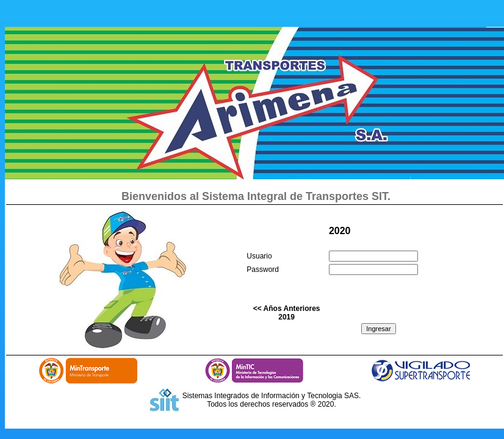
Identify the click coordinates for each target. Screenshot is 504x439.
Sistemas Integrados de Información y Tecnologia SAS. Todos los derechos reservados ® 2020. (272, 400)
